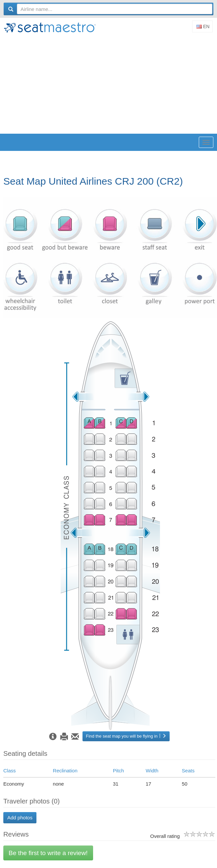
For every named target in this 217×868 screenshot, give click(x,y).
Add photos (20, 818)
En (203, 26)
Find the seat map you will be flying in (126, 736)
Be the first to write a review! (48, 853)
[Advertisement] (110, 84)
